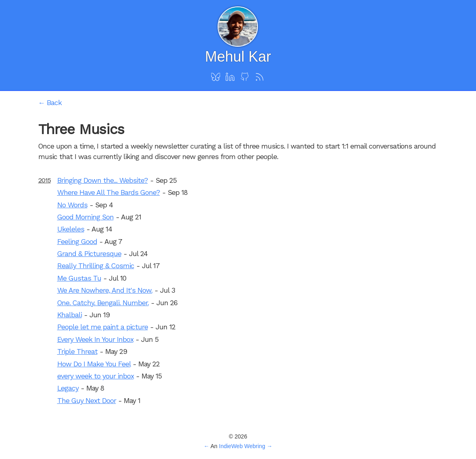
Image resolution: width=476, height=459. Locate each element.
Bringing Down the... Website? (103, 180)
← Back (50, 103)
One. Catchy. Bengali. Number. (103, 303)
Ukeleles (71, 229)
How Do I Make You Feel (94, 364)
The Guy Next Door (87, 401)
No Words (72, 205)
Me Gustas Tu (79, 278)
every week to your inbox (96, 376)
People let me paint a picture (103, 327)
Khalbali (70, 315)
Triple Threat (77, 351)
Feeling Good (77, 242)
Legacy (68, 388)
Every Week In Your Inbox (95, 339)
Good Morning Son (85, 217)
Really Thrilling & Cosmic (96, 266)
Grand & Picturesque (89, 254)
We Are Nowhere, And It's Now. (105, 290)
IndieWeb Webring (242, 446)
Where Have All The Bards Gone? (109, 192)
